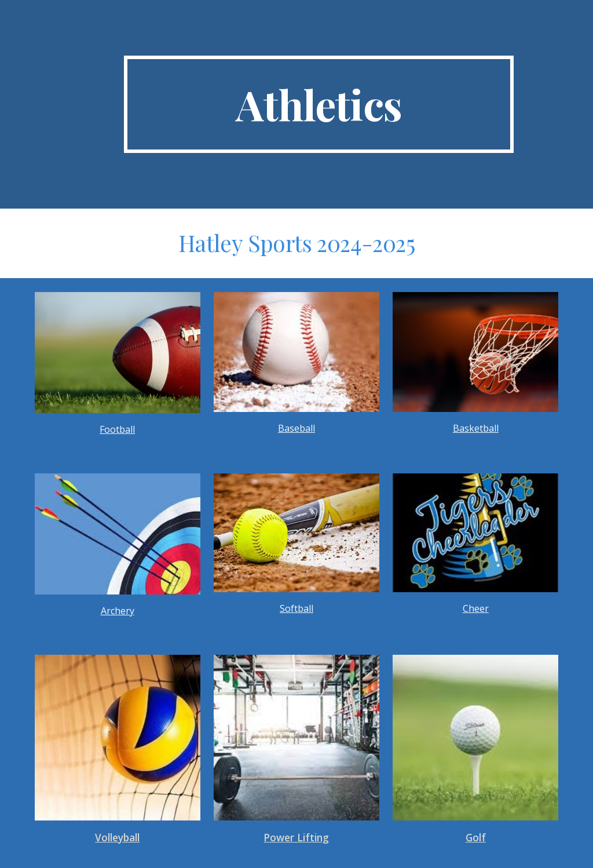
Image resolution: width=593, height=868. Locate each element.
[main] (319, 104)
